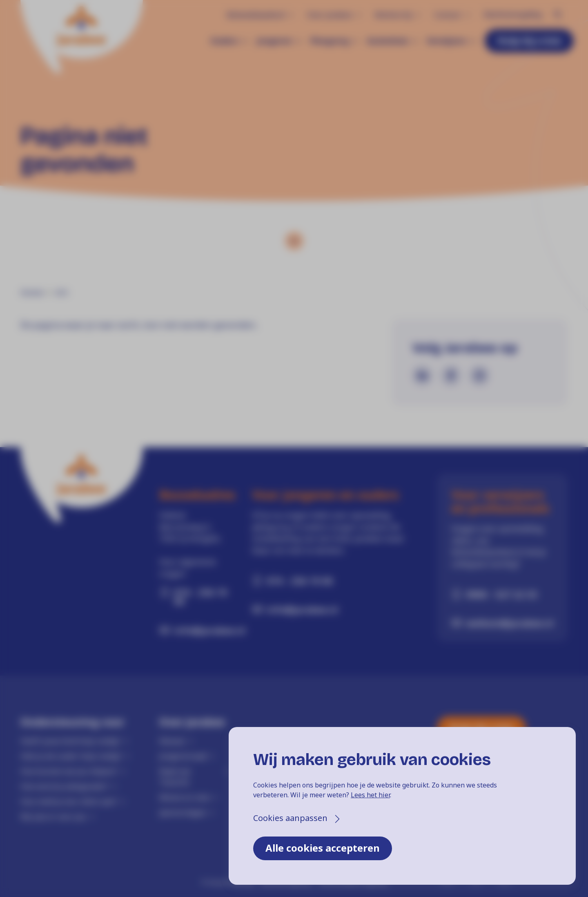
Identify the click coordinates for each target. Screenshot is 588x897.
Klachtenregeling (513, 14)
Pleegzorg (329, 41)
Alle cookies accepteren (323, 848)
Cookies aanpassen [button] (290, 818)
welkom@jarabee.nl (510, 623)
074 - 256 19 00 (200, 597)
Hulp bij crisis (529, 40)
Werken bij (393, 15)
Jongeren (274, 41)
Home (32, 293)
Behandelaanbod (256, 15)
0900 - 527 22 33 (502, 594)
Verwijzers (447, 41)
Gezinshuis (388, 41)
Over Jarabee (330, 15)
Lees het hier (370, 795)
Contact (448, 15)
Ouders (224, 41)
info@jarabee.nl (202, 630)
